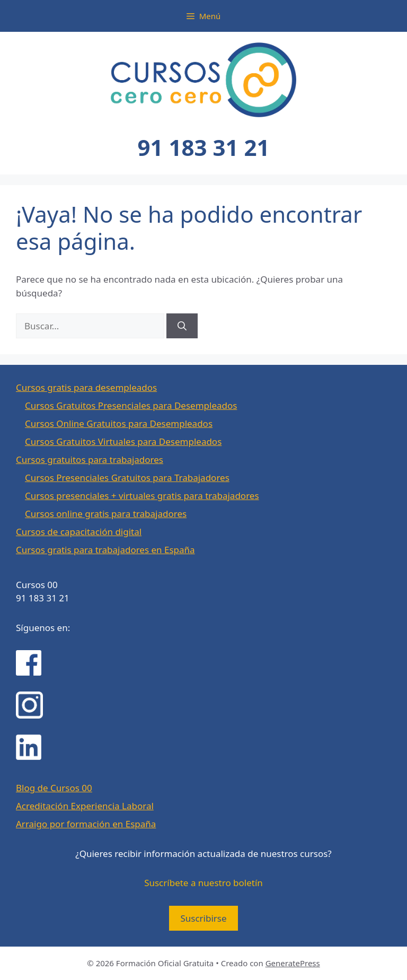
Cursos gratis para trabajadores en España (105, 550)
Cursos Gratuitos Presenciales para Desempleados (131, 405)
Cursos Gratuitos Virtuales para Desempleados (123, 441)
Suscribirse (203, 918)
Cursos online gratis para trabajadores (106, 514)
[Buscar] (182, 326)
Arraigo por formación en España (86, 824)
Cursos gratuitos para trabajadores (90, 460)
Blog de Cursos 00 (54, 788)
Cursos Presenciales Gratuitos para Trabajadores (127, 478)
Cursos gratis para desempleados (86, 387)
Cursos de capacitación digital (79, 532)
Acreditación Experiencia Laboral (85, 806)
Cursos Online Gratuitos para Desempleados (119, 423)
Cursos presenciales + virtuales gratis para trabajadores (142, 496)
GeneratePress (293, 963)
